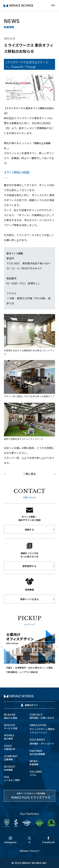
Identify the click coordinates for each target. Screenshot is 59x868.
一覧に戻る (29, 474)
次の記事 (53, 474)
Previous (2, 647)
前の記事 (7, 474)
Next (57, 647)
